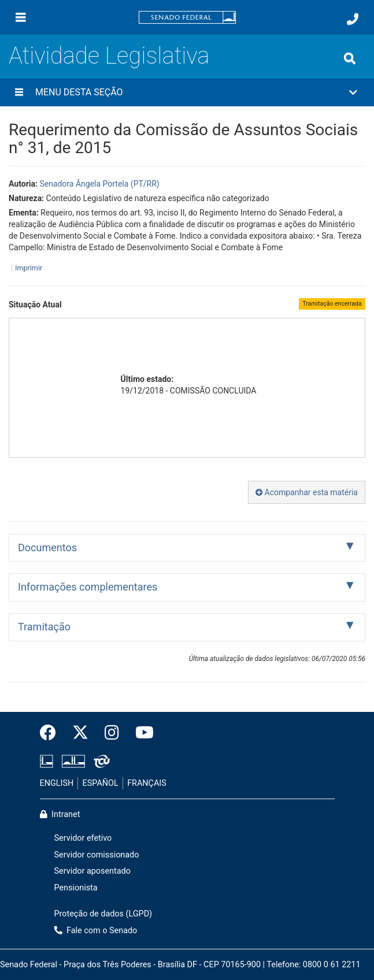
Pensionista (76, 888)
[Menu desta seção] (19, 92)
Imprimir (29, 268)
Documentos (47, 547)
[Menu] (21, 17)
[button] (187, 92)
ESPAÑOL (101, 783)
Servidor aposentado (92, 871)
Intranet (60, 814)
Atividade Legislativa (109, 56)
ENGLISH (57, 783)
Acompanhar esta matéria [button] (307, 492)
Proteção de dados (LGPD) (103, 914)
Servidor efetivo (83, 838)
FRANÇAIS (147, 783)
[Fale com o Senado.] (353, 19)
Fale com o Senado (96, 931)
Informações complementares (88, 587)
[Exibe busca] (350, 58)
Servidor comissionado (97, 855)
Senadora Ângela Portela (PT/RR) (99, 184)
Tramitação (44, 627)
